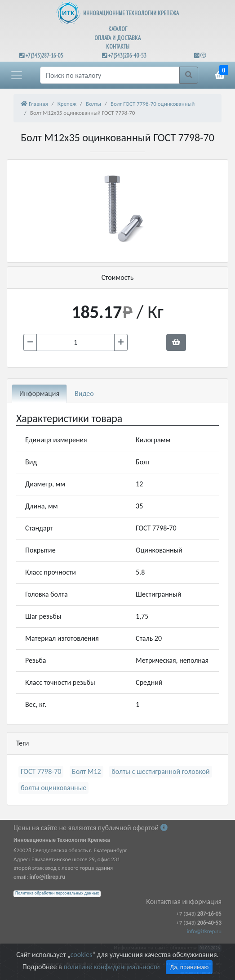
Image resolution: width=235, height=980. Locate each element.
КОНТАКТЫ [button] (118, 47)
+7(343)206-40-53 (127, 56)
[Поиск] (110, 75)
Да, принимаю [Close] (189, 967)
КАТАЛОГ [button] (118, 29)
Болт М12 (86, 771)
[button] (17, 75)
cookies (81, 955)
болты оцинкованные (53, 788)
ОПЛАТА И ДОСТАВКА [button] (117, 38)
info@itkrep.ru (204, 931)
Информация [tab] (39, 393)
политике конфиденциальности (111, 967)
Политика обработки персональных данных (57, 893)
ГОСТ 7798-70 (41, 771)
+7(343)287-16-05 (44, 56)
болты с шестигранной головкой (160, 771)
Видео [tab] (84, 393)
